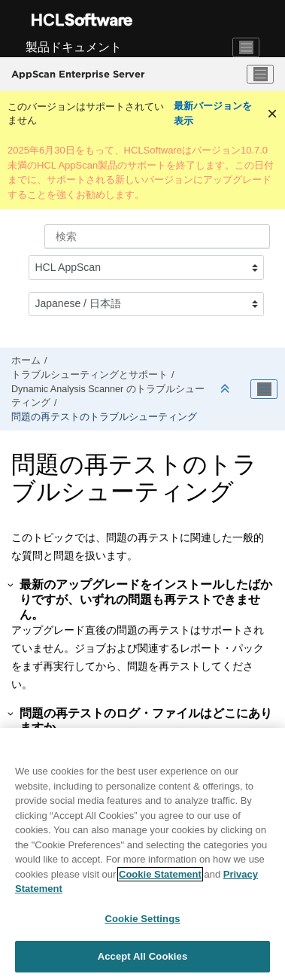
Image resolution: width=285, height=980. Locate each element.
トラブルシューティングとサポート (89, 375)
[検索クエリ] (157, 236)
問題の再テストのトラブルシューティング (104, 417)
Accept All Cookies (143, 956)
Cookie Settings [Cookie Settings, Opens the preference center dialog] (142, 919)
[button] (11, 585)
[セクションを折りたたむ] (226, 390)
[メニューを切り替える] (260, 75)
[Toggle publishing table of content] (264, 389)
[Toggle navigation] (246, 47)
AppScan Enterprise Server (78, 74)
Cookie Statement (160, 874)
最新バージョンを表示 (213, 113)
